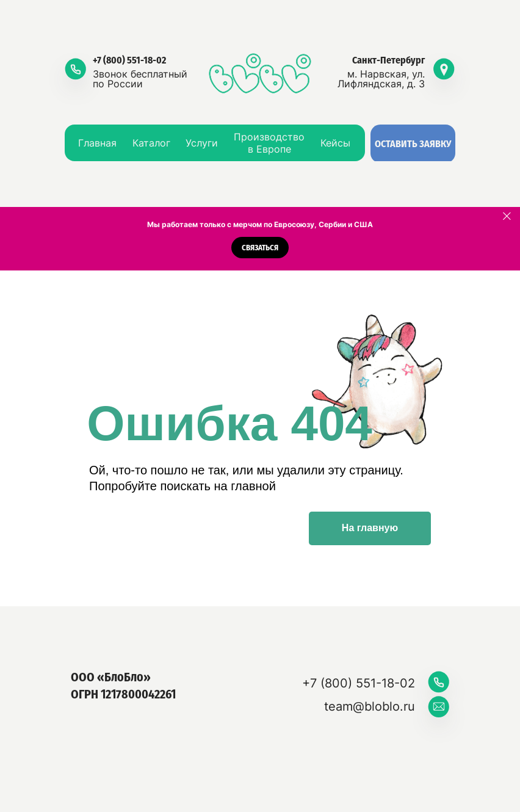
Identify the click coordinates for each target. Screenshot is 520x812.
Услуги (202, 143)
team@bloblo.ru (370, 706)
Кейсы (335, 143)
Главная (97, 143)
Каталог (151, 143)
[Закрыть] (507, 216)
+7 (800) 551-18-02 (129, 60)
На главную (370, 528)
